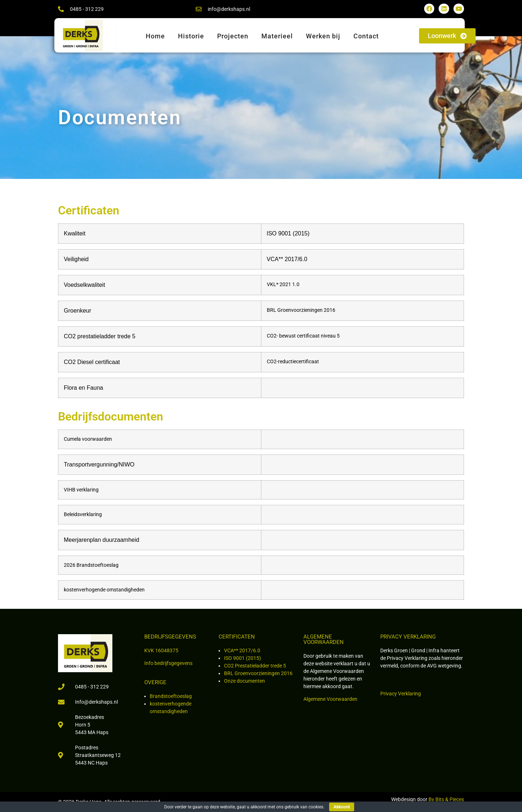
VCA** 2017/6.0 (242, 650)
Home (155, 36)
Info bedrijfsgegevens (168, 663)
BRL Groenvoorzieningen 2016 (258, 673)
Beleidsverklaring (83, 514)
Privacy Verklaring (401, 694)
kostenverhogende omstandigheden (104, 590)
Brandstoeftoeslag (171, 696)
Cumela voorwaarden (88, 439)
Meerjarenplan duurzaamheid (101, 540)
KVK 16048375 (161, 650)
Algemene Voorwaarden (330, 699)
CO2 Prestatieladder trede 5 (255, 666)
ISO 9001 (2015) (243, 658)
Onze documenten (245, 681)
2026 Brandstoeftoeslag (92, 565)
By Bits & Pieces (446, 799)
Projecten (233, 36)
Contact (366, 36)
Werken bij (323, 36)
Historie (191, 36)
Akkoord (342, 807)
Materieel (277, 36)
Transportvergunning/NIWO (100, 464)
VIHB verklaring (81, 490)
